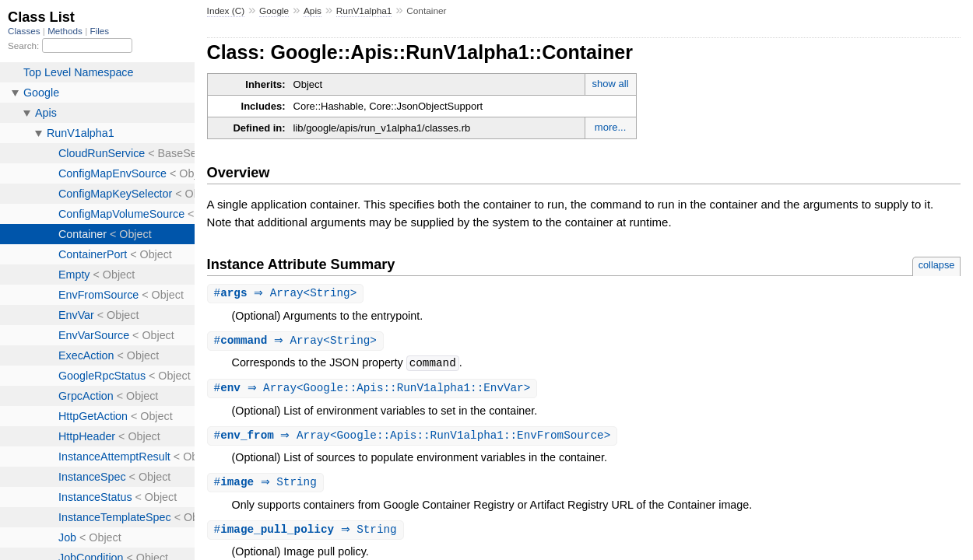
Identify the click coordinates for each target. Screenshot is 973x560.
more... (610, 127)
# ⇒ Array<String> (288, 294)
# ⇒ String (267, 486)
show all (611, 84)
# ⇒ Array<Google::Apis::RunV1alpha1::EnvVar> (374, 390)
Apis (313, 11)
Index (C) (226, 11)
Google (274, 11)
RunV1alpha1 (364, 11)
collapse (937, 265)
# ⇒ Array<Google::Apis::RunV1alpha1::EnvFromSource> (414, 438)
